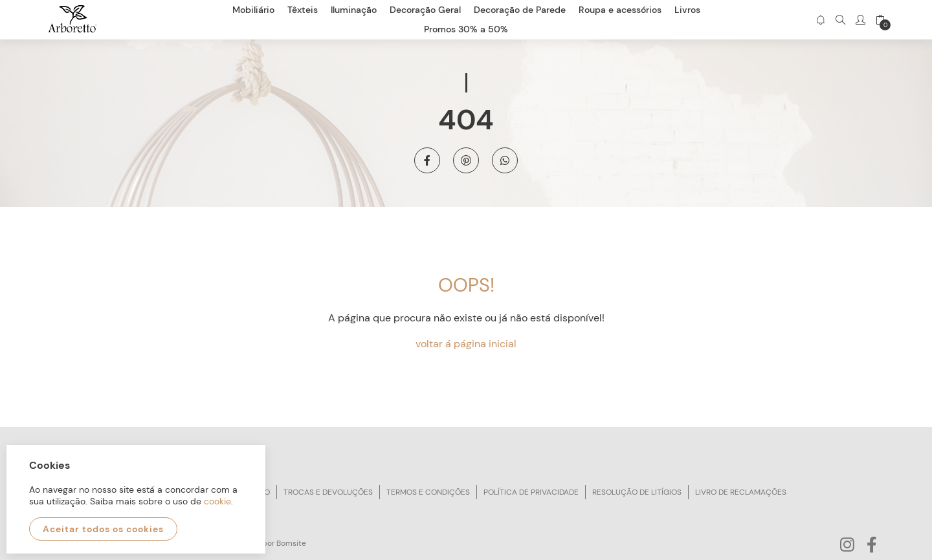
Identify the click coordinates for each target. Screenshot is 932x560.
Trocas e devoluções (328, 492)
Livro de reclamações (741, 492)
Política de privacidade (531, 492)
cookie (217, 501)
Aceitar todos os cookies (103, 529)
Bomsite (291, 543)
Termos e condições (428, 492)
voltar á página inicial (466, 344)
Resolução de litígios (637, 492)
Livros (687, 10)
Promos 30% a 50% (466, 29)
